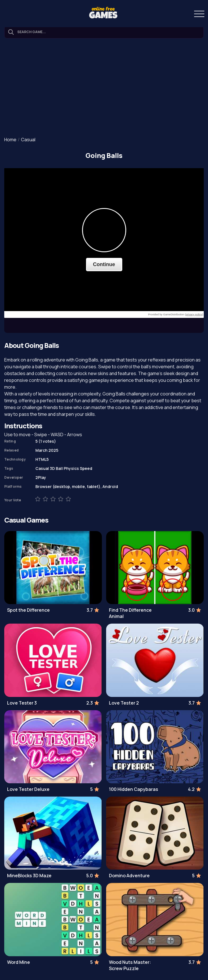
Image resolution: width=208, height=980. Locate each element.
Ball (59, 468)
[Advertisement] (104, 88)
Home (10, 140)
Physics (71, 468)
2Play (41, 477)
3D (52, 468)
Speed (86, 468)
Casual (28, 140)
